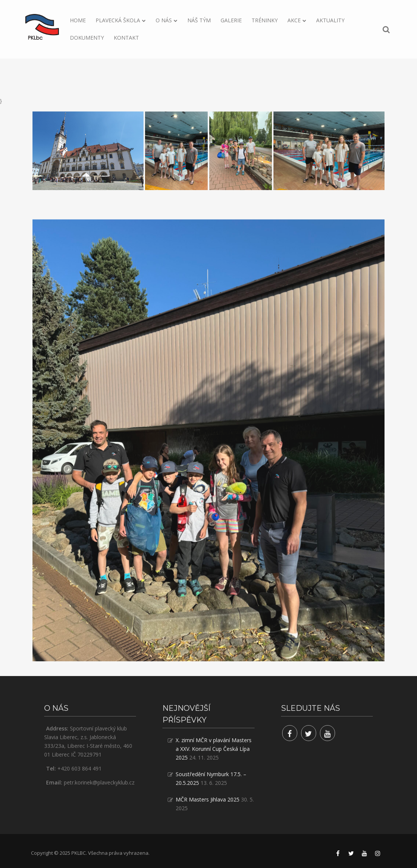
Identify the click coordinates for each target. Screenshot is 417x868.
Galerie (231, 20)
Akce (294, 20)
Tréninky (265, 20)
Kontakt (126, 38)
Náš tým (199, 20)
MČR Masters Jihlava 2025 (208, 799)
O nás (164, 20)
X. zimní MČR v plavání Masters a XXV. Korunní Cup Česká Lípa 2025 (214, 749)
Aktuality (330, 20)
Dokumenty (87, 38)
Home (78, 20)
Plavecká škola (118, 20)
